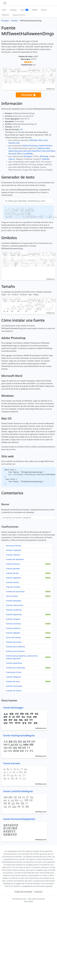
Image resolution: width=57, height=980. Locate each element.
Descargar (28, 95)
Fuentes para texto (14, 642)
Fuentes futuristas (13, 624)
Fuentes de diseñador (15, 559)
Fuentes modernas (14, 610)
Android (12, 143)
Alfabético (5, 15)
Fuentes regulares (13, 578)
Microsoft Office (15, 154)
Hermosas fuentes (14, 546)
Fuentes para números (15, 651)
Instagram (28, 156)
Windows (34, 140)
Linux (46, 140)
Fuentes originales (14, 550)
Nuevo (24, 10)
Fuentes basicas (13, 582)
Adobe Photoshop (30, 146)
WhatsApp (44, 156)
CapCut (12, 159)
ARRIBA (35, 10)
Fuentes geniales (13, 569)
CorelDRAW (27, 154)
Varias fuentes (12, 596)
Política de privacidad (23, 892)
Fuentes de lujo (12, 573)
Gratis (4, 10)
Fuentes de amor (13, 681)
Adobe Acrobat (44, 148)
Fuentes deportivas (14, 614)
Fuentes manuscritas (15, 605)
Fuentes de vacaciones (15, 592)
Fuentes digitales (13, 633)
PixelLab (45, 159)
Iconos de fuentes (13, 637)
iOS (17, 143)
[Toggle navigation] (5, 3)
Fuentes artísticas (13, 628)
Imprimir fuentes (13, 587)
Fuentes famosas (13, 564)
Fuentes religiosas (13, 677)
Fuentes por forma (14, 672)
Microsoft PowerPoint (32, 151)
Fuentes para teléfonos (15, 647)
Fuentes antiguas (13, 619)
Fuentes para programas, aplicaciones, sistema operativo (22, 657)
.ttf (21, 129)
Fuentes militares (13, 555)
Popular (44, 10)
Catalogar (13, 10)
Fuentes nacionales (14, 686)
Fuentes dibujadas (14, 601)
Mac (41, 140)
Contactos (38, 892)
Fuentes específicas (14, 663)
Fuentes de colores (14, 691)
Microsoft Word (49, 151)
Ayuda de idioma (19, 15)
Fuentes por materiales (16, 668)
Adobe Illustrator (15, 151)
